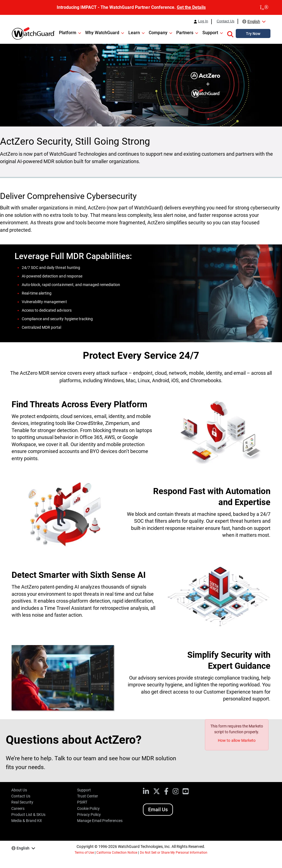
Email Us (158, 809)
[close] (264, 7)
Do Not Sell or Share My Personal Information (174, 853)
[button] (230, 33)
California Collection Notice (117, 853)
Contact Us (226, 21)
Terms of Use (84, 853)
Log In (203, 21)
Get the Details (191, 7)
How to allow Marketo (237, 740)
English (254, 21)
